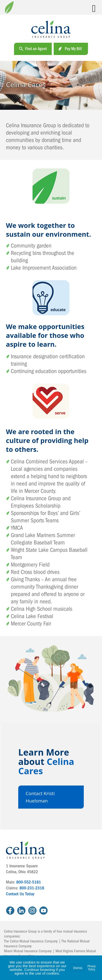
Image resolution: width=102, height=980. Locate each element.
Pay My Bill (73, 49)
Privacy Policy (92, 968)
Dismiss (78, 968)
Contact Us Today (20, 894)
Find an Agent (36, 49)
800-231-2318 (32, 888)
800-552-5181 (29, 882)
